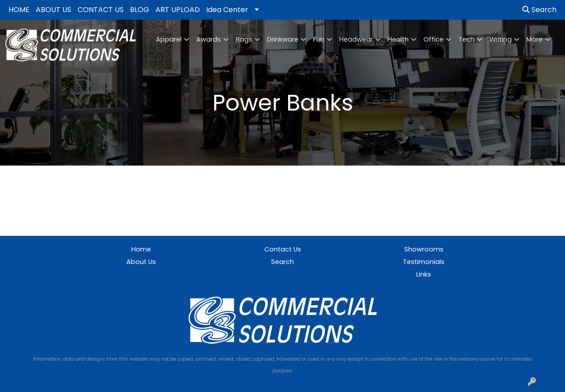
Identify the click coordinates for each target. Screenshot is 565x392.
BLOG (140, 10)
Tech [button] (466, 39)
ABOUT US (54, 10)
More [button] (535, 39)
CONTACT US (101, 10)
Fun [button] (319, 39)
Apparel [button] (169, 39)
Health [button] (398, 39)
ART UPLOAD (178, 10)
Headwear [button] (356, 39)
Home (141, 249)
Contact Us (283, 249)
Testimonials (424, 262)
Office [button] (433, 39)
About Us (141, 262)
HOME (19, 10)
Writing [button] (500, 39)
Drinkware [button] (283, 39)
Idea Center (227, 10)
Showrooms (424, 249)
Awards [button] (209, 39)
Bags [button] (244, 39)
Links (424, 274)
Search (539, 10)
